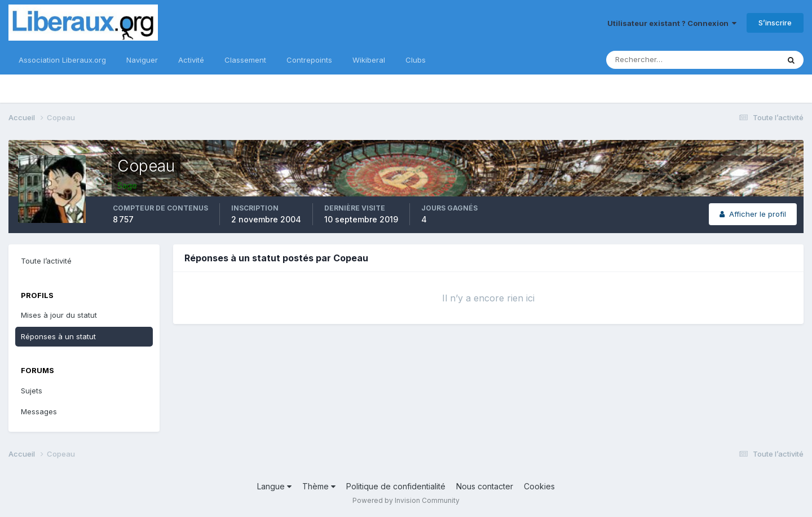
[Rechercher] (656, 60)
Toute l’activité (46, 261)
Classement (245, 60)
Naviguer (142, 60)
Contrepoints (309, 60)
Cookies (539, 486)
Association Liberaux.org (62, 60)
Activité (191, 60)
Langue (274, 486)
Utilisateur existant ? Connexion (672, 23)
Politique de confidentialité (396, 486)
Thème (319, 486)
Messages (39, 411)
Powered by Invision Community (406, 500)
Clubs (416, 60)
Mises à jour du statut (59, 315)
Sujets (32, 391)
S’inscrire (775, 23)
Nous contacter (485, 486)
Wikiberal (369, 60)
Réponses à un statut (58, 336)
